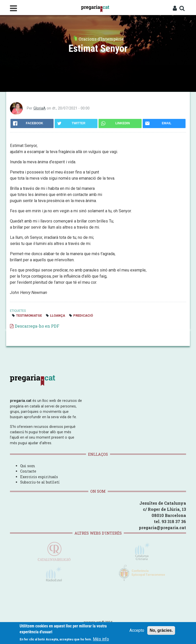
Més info (101, 639)
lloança (58, 315)
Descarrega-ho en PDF (37, 326)
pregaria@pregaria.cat (162, 528)
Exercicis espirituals (39, 477)
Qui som (28, 466)
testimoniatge (29, 315)
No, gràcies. (161, 631)
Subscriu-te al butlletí (40, 482)
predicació (83, 315)
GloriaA (40, 108)
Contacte (28, 471)
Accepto (137, 631)
